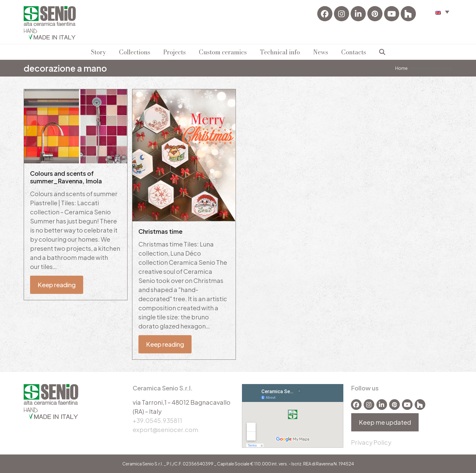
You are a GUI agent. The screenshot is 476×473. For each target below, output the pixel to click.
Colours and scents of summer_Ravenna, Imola (66, 177)
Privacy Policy (371, 442)
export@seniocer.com (165, 429)
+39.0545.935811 (157, 420)
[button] (382, 52)
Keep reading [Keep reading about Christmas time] (165, 344)
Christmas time (160, 231)
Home (401, 68)
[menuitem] (442, 12)
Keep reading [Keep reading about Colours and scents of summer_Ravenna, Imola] (57, 285)
